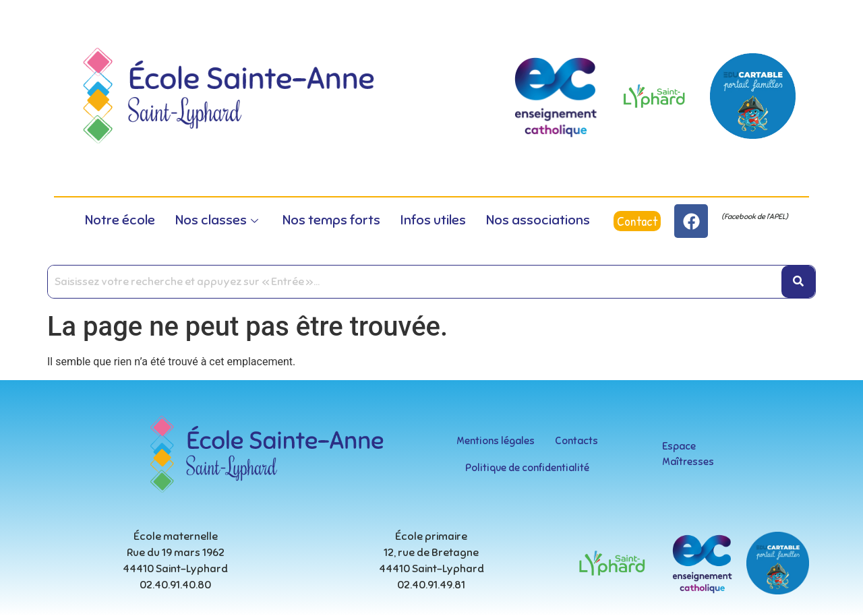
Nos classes (217, 220)
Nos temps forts (331, 220)
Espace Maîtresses (688, 454)
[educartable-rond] (753, 96)
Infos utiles (433, 220)
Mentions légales (496, 441)
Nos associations (538, 220)
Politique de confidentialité (527, 468)
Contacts (576, 441)
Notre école (120, 220)
